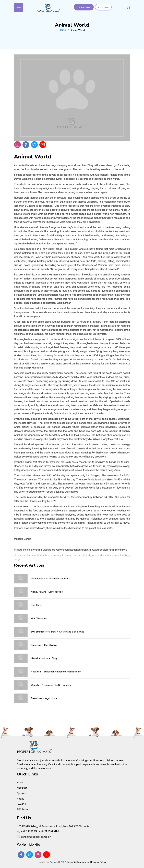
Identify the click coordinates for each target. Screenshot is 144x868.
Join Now (103, 7)
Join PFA (22, 804)
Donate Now (84, 7)
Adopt (20, 799)
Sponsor (22, 793)
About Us (22, 788)
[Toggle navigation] (19, 8)
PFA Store (22, 809)
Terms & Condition (77, 862)
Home (62, 30)
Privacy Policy (99, 862)
